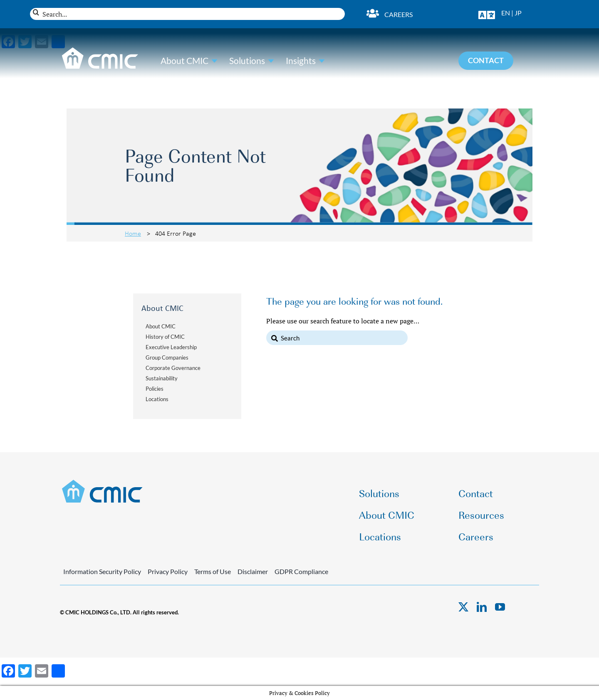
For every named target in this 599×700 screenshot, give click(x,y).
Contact (476, 493)
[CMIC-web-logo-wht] (100, 50)
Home (133, 233)
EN (506, 13)
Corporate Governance (173, 368)
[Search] (36, 12)
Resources (481, 514)
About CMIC (184, 61)
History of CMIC (165, 337)
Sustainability (162, 378)
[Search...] (187, 14)
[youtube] (500, 607)
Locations (157, 399)
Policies (155, 389)
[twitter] (463, 607)
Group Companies (167, 357)
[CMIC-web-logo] (103, 482)
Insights (301, 61)
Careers (399, 14)
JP (518, 13)
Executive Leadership (171, 347)
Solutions (247, 61)
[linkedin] (482, 607)
